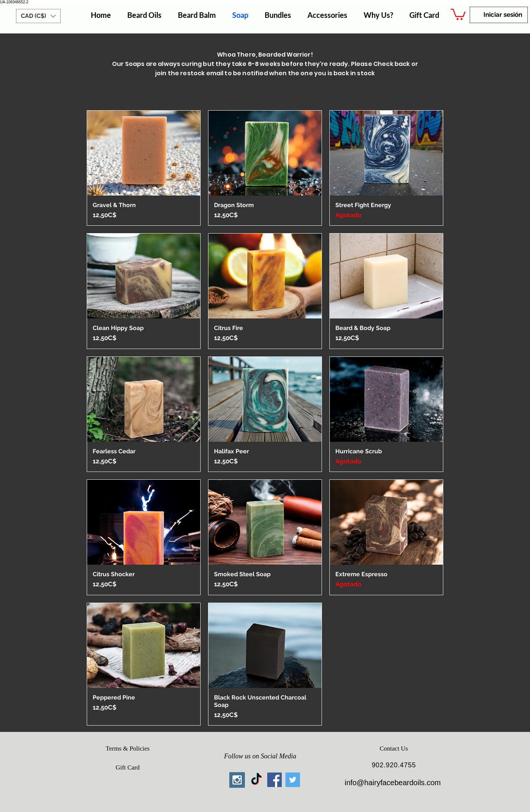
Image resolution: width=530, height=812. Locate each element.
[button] (38, 16)
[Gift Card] (128, 768)
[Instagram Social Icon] (237, 780)
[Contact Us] (394, 749)
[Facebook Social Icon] (274, 780)
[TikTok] (256, 780)
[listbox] (38, 16)
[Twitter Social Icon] (293, 780)
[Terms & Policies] (128, 749)
